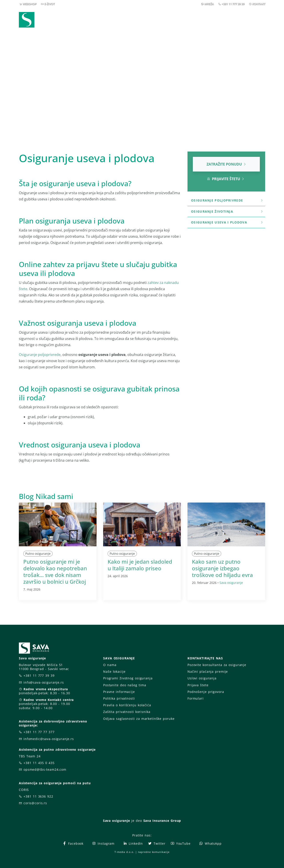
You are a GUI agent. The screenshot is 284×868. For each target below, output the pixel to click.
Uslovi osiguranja (202, 678)
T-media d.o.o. (124, 852)
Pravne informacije (119, 692)
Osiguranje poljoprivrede (40, 355)
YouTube (180, 843)
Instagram (103, 843)
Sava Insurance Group (162, 821)
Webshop (111, 20)
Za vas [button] (234, 20)
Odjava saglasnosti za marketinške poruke (139, 719)
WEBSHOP (29, 4)
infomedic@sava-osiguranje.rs (49, 739)
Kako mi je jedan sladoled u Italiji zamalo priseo (140, 565)
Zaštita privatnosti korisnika (127, 712)
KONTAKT (259, 4)
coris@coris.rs (35, 803)
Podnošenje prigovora (206, 692)
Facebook (73, 843)
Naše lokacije (114, 671)
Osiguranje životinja (227, 211)
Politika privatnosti (119, 698)
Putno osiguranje (38, 554)
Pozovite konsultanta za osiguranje (217, 665)
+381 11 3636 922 (38, 796)
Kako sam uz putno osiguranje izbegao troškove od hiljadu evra (222, 568)
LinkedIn (133, 843)
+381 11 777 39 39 (233, 4)
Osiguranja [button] (140, 20)
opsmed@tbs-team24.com (45, 769)
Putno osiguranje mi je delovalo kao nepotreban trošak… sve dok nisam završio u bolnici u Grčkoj (55, 572)
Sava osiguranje (231, 583)
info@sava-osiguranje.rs (44, 682)
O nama (110, 665)
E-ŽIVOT (49, 4)
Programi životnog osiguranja (128, 678)
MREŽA (209, 4)
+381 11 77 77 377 (39, 732)
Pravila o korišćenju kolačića (127, 705)
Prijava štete (178, 20)
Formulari (196, 698)
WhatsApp (210, 843)
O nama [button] (207, 20)
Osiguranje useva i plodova (227, 222)
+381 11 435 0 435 (39, 763)
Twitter (157, 843)
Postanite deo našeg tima (125, 685)
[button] (257, 20)
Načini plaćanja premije (208, 671)
